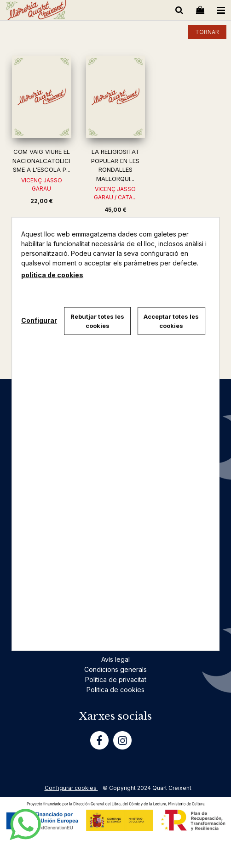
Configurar (39, 320)
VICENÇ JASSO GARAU (42, 184)
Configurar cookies (71, 788)
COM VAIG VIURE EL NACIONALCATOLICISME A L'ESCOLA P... (41, 161)
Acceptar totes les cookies (171, 321)
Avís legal (115, 659)
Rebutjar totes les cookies (97, 321)
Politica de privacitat (116, 679)
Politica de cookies (115, 690)
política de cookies (52, 275)
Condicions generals (115, 669)
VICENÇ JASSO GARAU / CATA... (115, 193)
